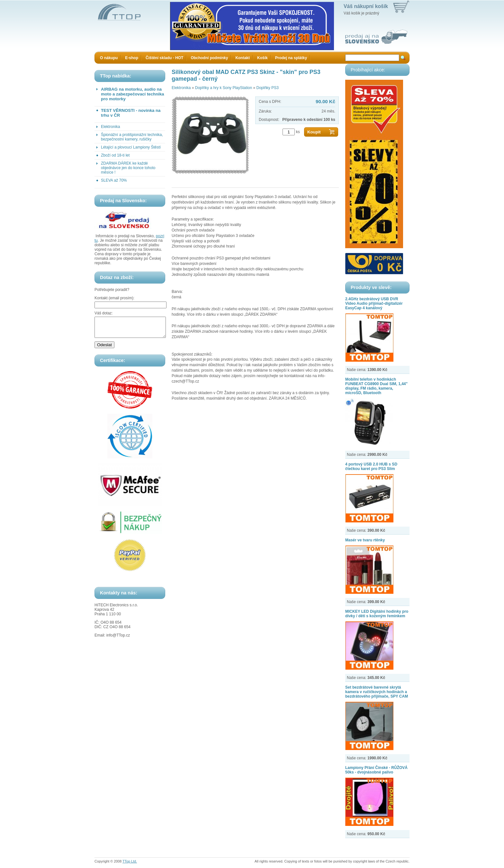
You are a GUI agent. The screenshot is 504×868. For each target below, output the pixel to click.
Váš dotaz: (104, 313)
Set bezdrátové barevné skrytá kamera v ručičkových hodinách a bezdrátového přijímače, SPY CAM (377, 692)
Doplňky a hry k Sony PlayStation (224, 88)
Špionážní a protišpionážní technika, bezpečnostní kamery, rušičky (132, 137)
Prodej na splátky (291, 58)
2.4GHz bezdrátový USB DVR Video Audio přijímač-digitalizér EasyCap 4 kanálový (374, 303)
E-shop (132, 58)
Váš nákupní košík (366, 6)
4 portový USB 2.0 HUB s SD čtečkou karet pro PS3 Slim (371, 466)
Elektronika (110, 127)
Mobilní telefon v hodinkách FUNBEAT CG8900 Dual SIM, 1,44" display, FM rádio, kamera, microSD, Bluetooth (376, 386)
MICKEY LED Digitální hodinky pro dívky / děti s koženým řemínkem (377, 614)
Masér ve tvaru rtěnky (365, 540)
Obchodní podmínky (209, 58)
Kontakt (243, 58)
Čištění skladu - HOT (164, 58)
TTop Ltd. (130, 861)
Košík (262, 58)
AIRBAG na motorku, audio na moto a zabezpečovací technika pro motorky (132, 94)
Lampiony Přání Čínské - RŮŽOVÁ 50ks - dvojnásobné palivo (376, 770)
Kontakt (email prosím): (114, 298)
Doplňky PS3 (267, 88)
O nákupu (109, 58)
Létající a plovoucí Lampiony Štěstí (131, 147)
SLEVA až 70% (114, 180)
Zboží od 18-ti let (115, 155)
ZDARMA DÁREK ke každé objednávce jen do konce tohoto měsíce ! (128, 168)
